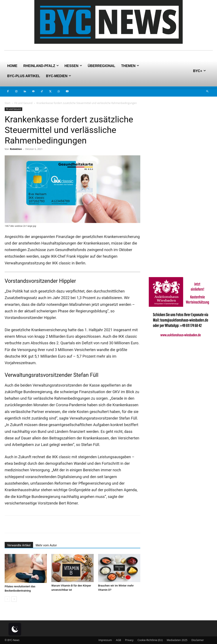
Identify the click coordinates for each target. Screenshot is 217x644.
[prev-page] (7, 599)
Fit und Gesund (23, 103)
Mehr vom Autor (46, 545)
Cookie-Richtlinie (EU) (150, 640)
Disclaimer (198, 640)
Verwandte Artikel (19, 545)
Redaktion (16, 149)
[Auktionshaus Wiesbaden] (181, 339)
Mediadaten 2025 (177, 640)
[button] (207, 92)
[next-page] (14, 599)
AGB (118, 640)
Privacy (129, 640)
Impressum (105, 640)
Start (8, 103)
